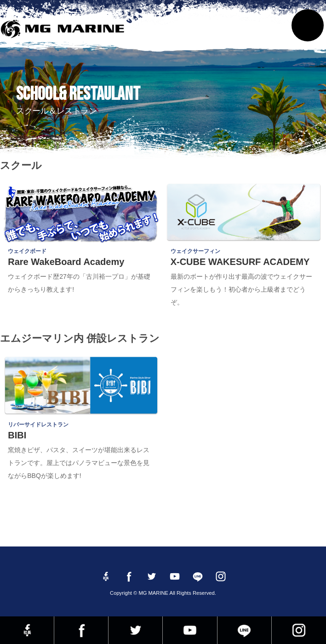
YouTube (190, 630)
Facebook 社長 (27, 630)
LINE (244, 630)
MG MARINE (65, 30)
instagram (299, 630)
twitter (135, 630)
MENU (308, 25)
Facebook (81, 630)
